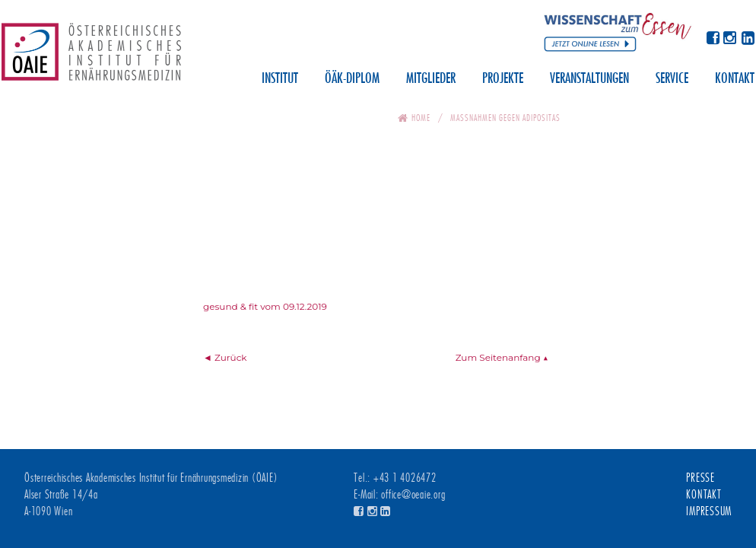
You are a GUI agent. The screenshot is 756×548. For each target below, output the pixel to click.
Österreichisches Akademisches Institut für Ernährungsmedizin (91, 57)
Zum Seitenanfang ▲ (502, 357)
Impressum (709, 511)
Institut (280, 79)
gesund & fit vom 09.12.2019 (265, 306)
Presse (700, 478)
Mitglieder (431, 79)
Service (672, 79)
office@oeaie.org (413, 495)
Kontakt (735, 79)
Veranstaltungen (589, 79)
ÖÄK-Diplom (352, 79)
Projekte (503, 79)
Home (421, 118)
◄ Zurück (225, 357)
